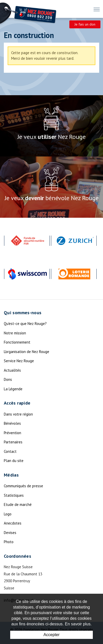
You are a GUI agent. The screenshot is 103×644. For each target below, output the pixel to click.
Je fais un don (85, 24)
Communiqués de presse (23, 486)
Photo (9, 542)
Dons (8, 379)
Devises (10, 533)
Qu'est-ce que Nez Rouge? (25, 324)
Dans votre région (18, 414)
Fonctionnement (17, 342)
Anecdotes (13, 523)
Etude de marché (18, 505)
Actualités (12, 370)
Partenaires (13, 442)
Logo (8, 514)
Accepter (51, 635)
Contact (10, 451)
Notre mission (15, 333)
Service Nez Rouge (19, 361)
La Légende (13, 389)
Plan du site (14, 461)
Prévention (12, 433)
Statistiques (14, 495)
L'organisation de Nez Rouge (27, 352)
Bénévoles (12, 423)
